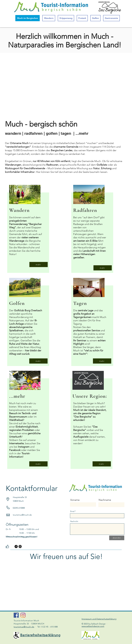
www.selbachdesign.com (93, 626)
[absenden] (117, 538)
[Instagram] (20, 546)
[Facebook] (16, 546)
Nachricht (74, 521)
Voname (75, 500)
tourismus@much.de (22, 515)
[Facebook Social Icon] (16, 615)
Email (72, 511)
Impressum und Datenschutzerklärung (99, 619)
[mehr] (39, 265)
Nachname (105, 500)
